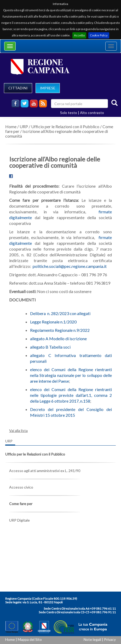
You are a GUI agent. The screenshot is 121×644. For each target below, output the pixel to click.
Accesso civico (21, 487)
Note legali (92, 639)
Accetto (79, 35)
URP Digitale (19, 520)
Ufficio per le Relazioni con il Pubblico (65, 126)
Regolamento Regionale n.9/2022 (60, 330)
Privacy (110, 639)
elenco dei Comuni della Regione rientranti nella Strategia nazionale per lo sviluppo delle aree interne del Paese (71, 375)
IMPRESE (48, 88)
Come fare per (21, 504)
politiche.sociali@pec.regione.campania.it (70, 266)
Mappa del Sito (30, 639)
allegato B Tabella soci (50, 347)
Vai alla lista (18, 431)
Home (11, 126)
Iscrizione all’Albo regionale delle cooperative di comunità (57, 134)
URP (24, 126)
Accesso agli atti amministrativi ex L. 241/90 (45, 471)
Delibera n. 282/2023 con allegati (60, 313)
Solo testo (69, 113)
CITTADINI (18, 88)
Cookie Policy (99, 35)
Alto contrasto (92, 113)
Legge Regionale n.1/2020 (53, 322)
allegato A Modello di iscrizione (58, 339)
